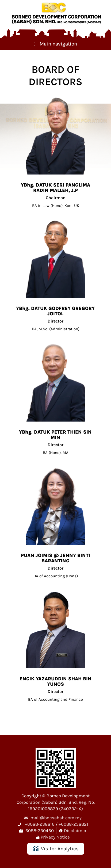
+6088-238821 (73, 824)
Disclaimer (75, 831)
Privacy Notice (55, 837)
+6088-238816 (40, 824)
